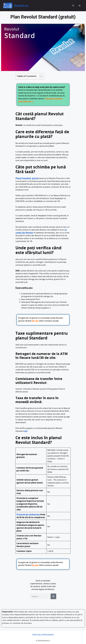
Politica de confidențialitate (43, 634)
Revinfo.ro (21, 6)
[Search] (53, 596)
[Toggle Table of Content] (40, 76)
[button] (73, 6)
